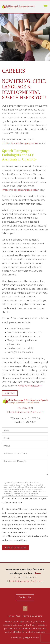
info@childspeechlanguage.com (20, 143)
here (38, 573)
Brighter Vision (32, 637)
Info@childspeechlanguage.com (25, 412)
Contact (10, 393)
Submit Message (15, 547)
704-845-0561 (25, 408)
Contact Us (25, 597)
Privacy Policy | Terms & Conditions (25, 616)
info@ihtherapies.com (30, 386)
